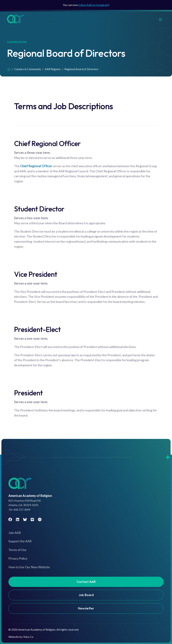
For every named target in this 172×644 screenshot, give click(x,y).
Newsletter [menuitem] (86, 608)
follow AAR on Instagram (93, 5)
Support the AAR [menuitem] (20, 541)
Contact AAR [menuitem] (86, 582)
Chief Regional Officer (36, 166)
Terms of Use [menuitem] (17, 550)
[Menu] (162, 19)
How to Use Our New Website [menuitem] (29, 567)
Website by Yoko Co (21, 637)
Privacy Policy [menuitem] (18, 558)
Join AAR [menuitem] (15, 533)
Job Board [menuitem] (86, 595)
